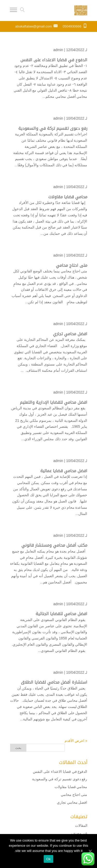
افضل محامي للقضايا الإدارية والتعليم (54, 402)
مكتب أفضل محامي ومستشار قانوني (54, 545)
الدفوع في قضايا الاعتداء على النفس (53, 60)
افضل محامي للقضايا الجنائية (62, 614)
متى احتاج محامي (72, 265)
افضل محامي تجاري (70, 334)
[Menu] (13, 11)
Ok (48, 859)
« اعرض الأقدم (76, 741)
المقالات (81, 825)
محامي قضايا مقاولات (68, 197)
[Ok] (91, 851)
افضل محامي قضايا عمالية (64, 471)
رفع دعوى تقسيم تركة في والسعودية (53, 128)
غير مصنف (79, 833)
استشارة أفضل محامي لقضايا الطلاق (54, 682)
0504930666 (72, 26)
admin (58, 50)
